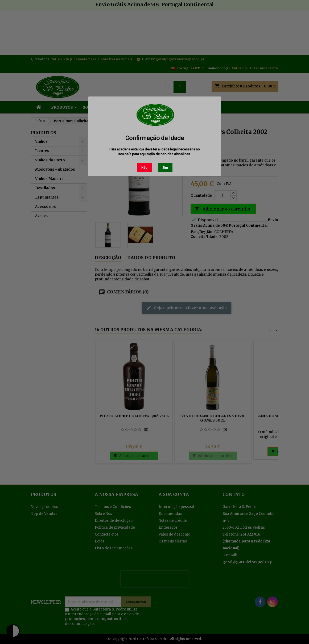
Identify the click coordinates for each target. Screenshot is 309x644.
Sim (165, 168)
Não (144, 168)
